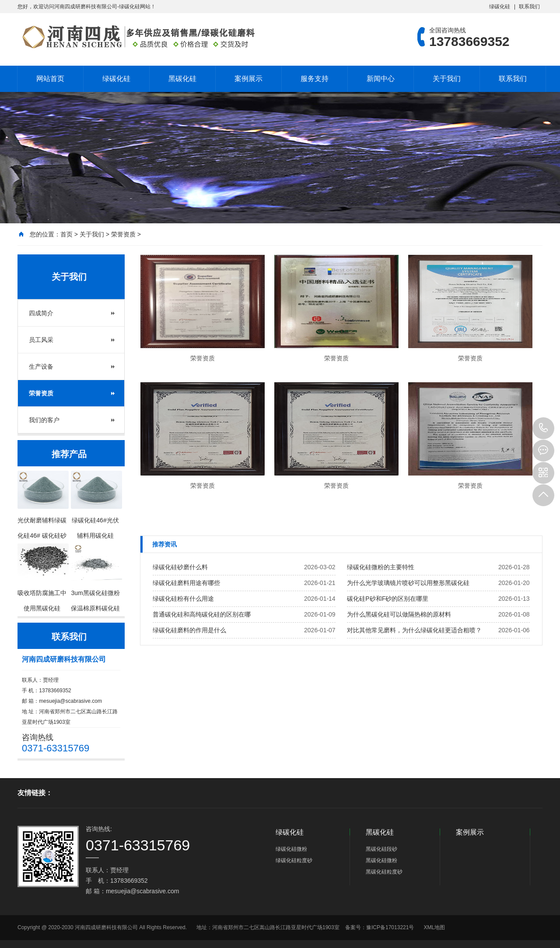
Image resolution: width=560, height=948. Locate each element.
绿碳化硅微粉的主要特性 (381, 567)
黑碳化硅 (182, 79)
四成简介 (41, 313)
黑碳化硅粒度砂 (384, 872)
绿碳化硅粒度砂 (294, 860)
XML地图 (434, 927)
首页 (66, 234)
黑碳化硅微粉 (381, 860)
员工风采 (41, 340)
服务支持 (315, 79)
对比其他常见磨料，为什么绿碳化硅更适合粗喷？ (414, 630)
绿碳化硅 (500, 7)
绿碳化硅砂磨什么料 (180, 567)
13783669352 (543, 428)
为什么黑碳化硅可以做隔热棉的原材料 (399, 614)
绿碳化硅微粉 (291, 849)
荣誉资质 (123, 234)
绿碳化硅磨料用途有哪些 (186, 583)
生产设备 (41, 367)
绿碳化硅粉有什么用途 (183, 599)
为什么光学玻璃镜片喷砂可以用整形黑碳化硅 (408, 583)
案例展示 (248, 79)
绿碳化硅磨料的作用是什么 (189, 630)
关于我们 (447, 79)
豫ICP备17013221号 (390, 927)
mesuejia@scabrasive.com (70, 701)
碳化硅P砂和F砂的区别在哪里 (388, 599)
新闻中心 (381, 79)
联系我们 (529, 7)
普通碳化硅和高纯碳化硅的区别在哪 (202, 614)
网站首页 (50, 79)
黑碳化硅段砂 (381, 849)
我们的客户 (44, 420)
